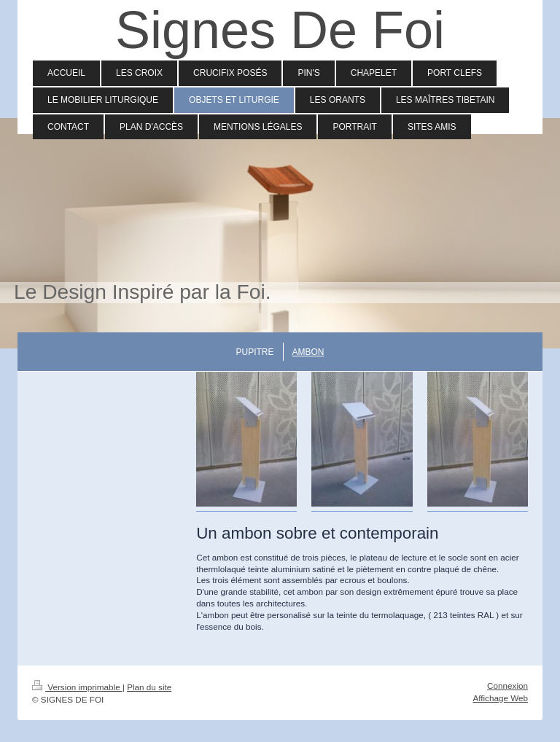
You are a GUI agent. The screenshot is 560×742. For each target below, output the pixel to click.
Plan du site (149, 687)
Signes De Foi (280, 30)
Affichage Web (500, 698)
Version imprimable (77, 687)
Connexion (507, 686)
